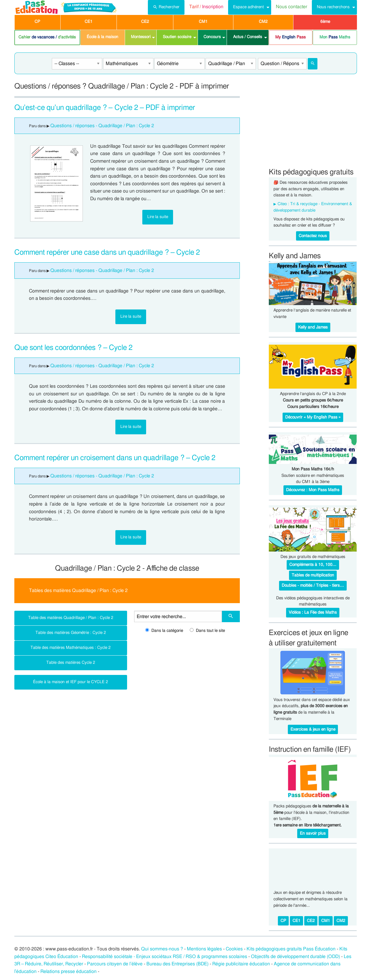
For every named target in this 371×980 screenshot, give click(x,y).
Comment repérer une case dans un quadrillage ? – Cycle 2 (107, 252)
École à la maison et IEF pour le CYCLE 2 (71, 682)
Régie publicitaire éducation (241, 964)
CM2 (263, 22)
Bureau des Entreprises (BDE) (177, 964)
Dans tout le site (207, 631)
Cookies (234, 949)
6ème (325, 22)
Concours (212, 37)
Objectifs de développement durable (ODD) (295, 957)
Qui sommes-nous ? (162, 949)
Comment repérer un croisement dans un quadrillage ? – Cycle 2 (115, 458)
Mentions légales (204, 949)
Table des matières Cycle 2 (71, 662)
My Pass (290, 37)
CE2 (145, 22)
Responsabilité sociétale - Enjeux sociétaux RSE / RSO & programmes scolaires (165, 957)
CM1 (203, 22)
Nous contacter (291, 7)
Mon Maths (335, 37)
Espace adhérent (248, 7)
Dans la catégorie (164, 631)
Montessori (141, 37)
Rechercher (166, 6)
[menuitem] (166, 7)
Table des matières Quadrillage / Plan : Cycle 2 (71, 618)
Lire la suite (158, 217)
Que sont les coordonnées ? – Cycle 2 (74, 348)
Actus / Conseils (248, 37)
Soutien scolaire (177, 37)
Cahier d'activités (47, 37)
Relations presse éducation (69, 972)
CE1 (89, 22)
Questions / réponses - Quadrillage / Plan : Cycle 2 (102, 126)
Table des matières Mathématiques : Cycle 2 (71, 648)
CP (37, 22)
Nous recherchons (333, 7)
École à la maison (102, 37)
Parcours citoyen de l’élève (115, 964)
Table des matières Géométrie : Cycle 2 (71, 633)
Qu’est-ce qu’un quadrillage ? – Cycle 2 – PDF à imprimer (105, 108)
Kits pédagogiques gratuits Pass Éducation (291, 949)
